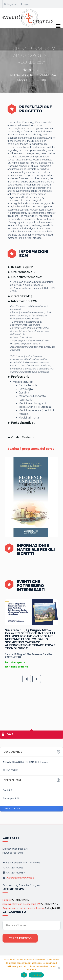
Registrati (11, 4)
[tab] (32, 752)
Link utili (7, 900)
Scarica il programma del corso (31, 449)
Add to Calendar (12, 809)
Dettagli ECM (12, 780)
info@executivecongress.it (20, 878)
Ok (24, 975)
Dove (7, 735)
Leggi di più (36, 975)
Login (25, 4)
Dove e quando (13, 752)
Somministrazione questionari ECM (21, 904)
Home (27, 70)
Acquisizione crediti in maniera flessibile (24, 908)
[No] (59, 968)
